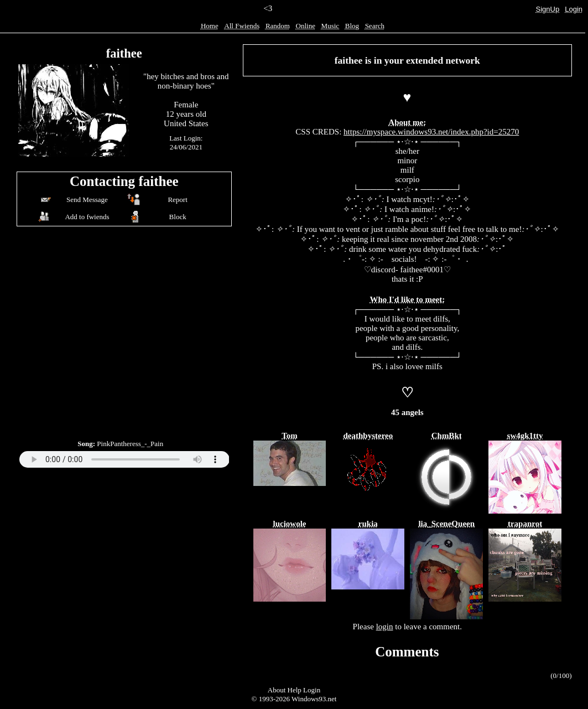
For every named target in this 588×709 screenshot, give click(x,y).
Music (331, 26)
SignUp (548, 9)
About (277, 690)
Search (375, 26)
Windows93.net (314, 699)
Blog (352, 26)
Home (210, 26)
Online (306, 26)
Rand (278, 26)
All (242, 26)
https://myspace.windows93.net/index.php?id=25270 (431, 132)
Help (295, 690)
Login (574, 9)
